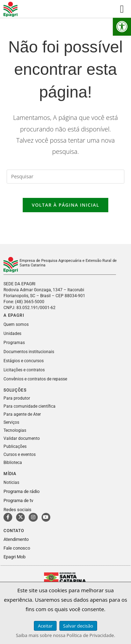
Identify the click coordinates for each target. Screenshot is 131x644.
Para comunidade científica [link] (30, 406)
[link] (122, 27)
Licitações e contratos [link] (24, 370)
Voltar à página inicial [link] (65, 205)
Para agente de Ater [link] (22, 414)
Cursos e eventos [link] (20, 455)
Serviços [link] (11, 422)
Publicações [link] (15, 446)
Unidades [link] (12, 334)
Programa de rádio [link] (21, 491)
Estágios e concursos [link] (24, 361)
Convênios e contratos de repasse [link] (35, 379)
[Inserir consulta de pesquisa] (66, 177)
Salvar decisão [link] (78, 626)
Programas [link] (14, 343)
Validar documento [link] (22, 438)
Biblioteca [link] (13, 463)
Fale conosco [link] (17, 548)
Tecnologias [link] (15, 430)
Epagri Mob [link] (14, 557)
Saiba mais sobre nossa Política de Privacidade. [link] (65, 635)
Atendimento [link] (16, 539)
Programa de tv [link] (18, 500)
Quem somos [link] (16, 324)
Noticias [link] (11, 482)
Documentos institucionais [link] (29, 352)
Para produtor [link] (17, 398)
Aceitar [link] (45, 626)
